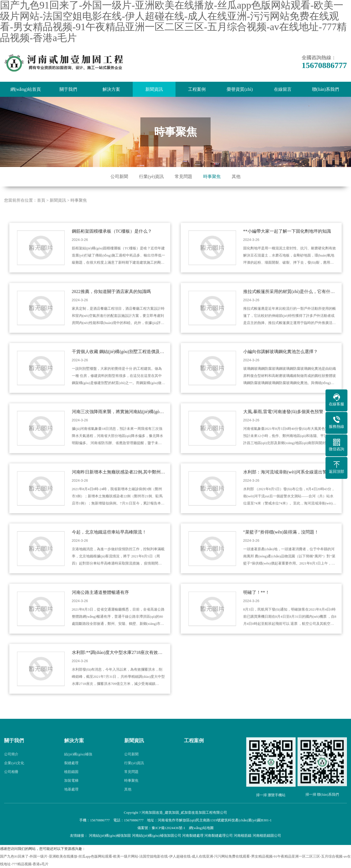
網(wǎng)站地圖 (201, 828)
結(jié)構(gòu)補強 (78, 765)
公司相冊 (11, 782)
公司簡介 (11, 765)
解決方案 (111, 89)
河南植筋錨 (243, 836)
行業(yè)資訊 (151, 176)
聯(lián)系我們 (326, 89)
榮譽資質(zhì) (240, 89)
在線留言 (283, 89)
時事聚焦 (212, 176)
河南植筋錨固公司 (267, 836)
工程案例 (197, 89)
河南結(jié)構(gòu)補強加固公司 (157, 836)
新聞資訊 (154, 89)
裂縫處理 (71, 774)
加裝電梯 (71, 791)
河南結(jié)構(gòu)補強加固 (110, 836)
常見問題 (183, 176)
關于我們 (68, 89)
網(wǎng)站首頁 (26, 89)
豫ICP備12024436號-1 (168, 828)
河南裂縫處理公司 (219, 836)
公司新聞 (119, 176)
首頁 (41, 211)
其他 (236, 176)
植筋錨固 (71, 782)
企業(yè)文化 (14, 774)
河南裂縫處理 (193, 836)
